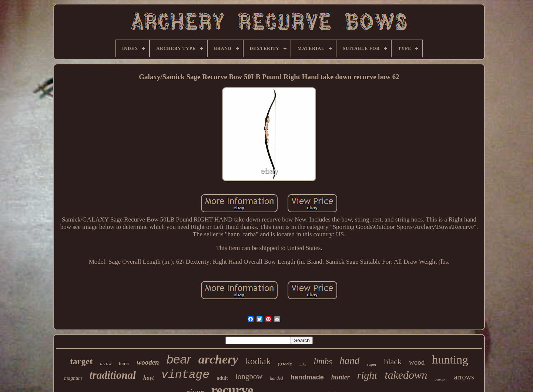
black (393, 361)
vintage (185, 375)
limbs (323, 361)
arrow (106, 363)
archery (218, 359)
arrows (464, 377)
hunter (341, 377)
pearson (440, 379)
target (81, 361)
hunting (450, 359)
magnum (73, 378)
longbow (249, 376)
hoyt (148, 378)
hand (349, 361)
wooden (148, 362)
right (367, 375)
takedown (406, 375)
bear (179, 359)
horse (124, 364)
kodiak (258, 361)
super (372, 364)
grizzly (285, 363)
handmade (307, 377)
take (303, 364)
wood (417, 362)
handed (276, 378)
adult (222, 378)
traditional (113, 375)
